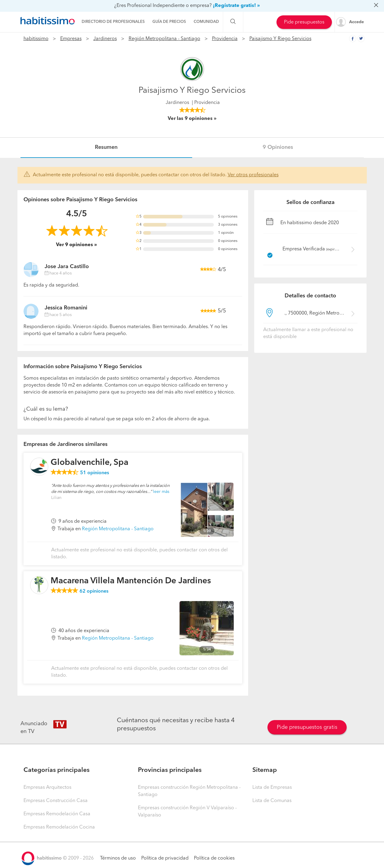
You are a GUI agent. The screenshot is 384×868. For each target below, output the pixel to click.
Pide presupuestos (304, 22)
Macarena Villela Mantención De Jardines (131, 581)
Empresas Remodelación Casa (57, 814)
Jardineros (105, 39)
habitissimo (36, 39)
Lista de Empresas (272, 788)
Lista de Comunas (272, 801)
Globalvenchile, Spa (89, 463)
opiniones (95, 473)
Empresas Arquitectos (47, 788)
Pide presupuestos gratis (307, 727)
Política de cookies (214, 858)
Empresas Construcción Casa (56, 801)
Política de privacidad (165, 858)
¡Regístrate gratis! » (236, 6)
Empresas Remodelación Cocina (59, 827)
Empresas (71, 39)
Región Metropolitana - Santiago (164, 39)
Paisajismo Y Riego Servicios (280, 39)
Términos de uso (118, 858)
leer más (161, 492)
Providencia (225, 39)
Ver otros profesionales (253, 175)
